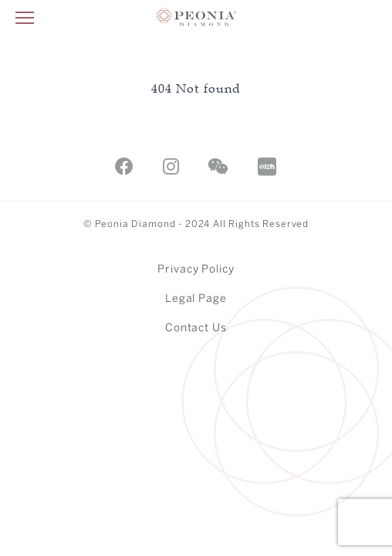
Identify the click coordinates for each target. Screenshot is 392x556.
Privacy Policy (196, 270)
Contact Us (196, 329)
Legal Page (196, 299)
